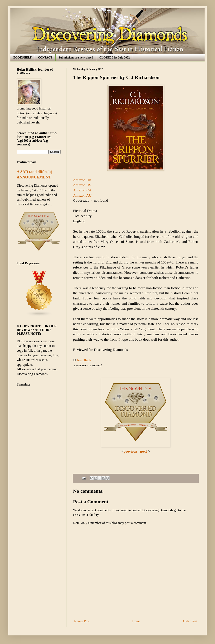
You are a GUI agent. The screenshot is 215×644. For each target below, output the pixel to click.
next (143, 451)
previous (130, 451)
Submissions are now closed (76, 58)
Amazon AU (82, 195)
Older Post (190, 621)
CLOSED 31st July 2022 (115, 58)
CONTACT (45, 58)
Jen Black (84, 360)
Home (136, 621)
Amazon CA (82, 190)
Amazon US (82, 185)
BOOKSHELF (23, 58)
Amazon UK (82, 180)
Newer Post (82, 621)
